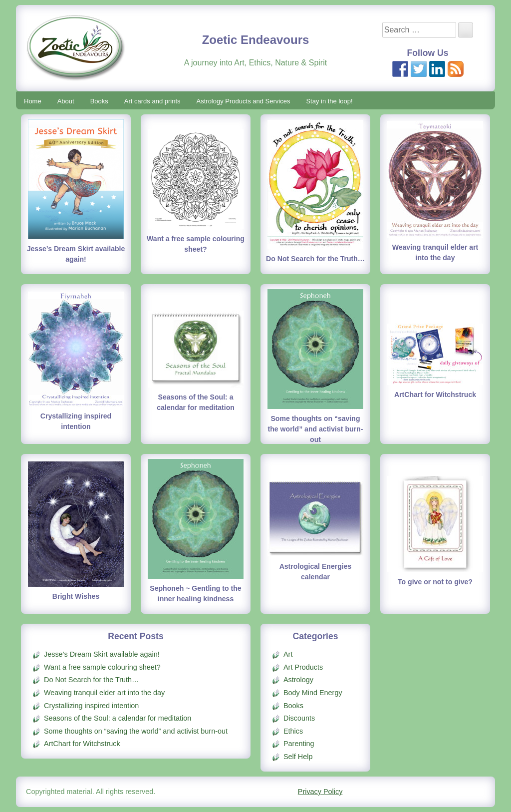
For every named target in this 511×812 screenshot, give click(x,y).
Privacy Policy (320, 792)
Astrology (298, 680)
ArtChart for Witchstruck (435, 395)
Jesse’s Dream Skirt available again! (102, 654)
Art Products (303, 667)
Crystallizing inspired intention (91, 706)
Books (99, 101)
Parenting (299, 744)
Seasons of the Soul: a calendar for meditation (118, 718)
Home (33, 101)
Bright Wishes (76, 596)
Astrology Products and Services (244, 101)
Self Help (298, 757)
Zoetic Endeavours (256, 40)
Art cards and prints (152, 101)
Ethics (293, 731)
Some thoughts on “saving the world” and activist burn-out (316, 429)
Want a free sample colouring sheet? (102, 667)
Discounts (299, 718)
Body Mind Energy (313, 693)
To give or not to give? (435, 582)
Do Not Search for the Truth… (315, 259)
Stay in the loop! (329, 101)
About (66, 101)
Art (288, 654)
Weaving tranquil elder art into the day (104, 693)
